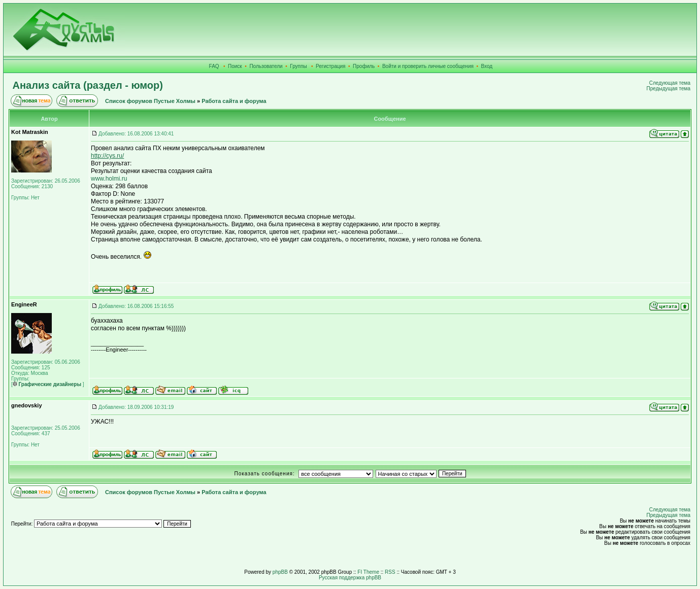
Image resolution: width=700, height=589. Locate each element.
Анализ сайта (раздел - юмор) (88, 85)
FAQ (214, 66)
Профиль (364, 66)
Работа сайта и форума (234, 101)
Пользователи (266, 66)
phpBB (280, 572)
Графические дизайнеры (47, 384)
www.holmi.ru (109, 179)
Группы (298, 66)
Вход (487, 66)
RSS (390, 572)
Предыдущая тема (669, 89)
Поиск (235, 66)
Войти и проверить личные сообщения (428, 66)
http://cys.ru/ (107, 156)
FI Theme (368, 572)
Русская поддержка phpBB (350, 578)
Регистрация (330, 66)
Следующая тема (670, 83)
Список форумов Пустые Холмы (150, 101)
